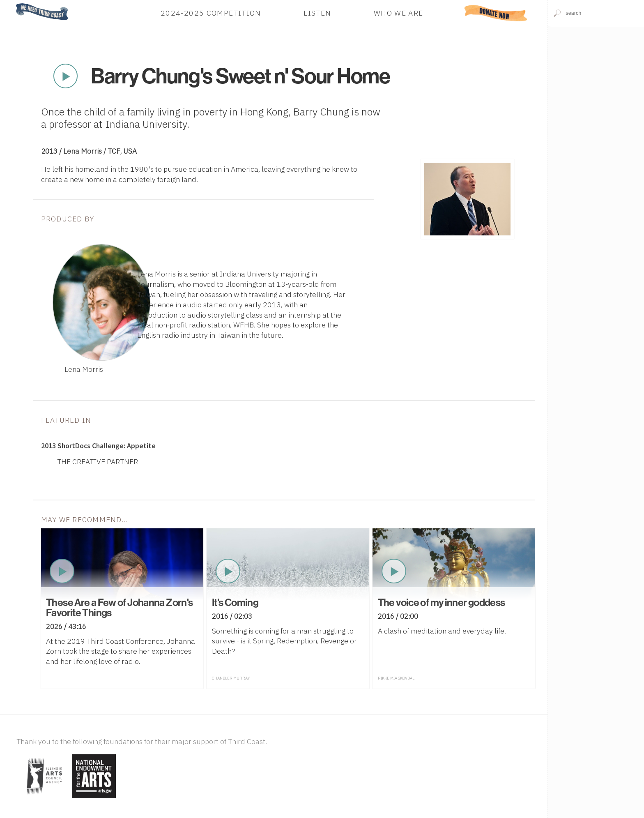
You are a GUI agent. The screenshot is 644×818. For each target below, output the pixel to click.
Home (14, 4)
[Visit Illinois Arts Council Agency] (43, 799)
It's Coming (235, 602)
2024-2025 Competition (211, 13)
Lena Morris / (85, 151)
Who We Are (399, 13)
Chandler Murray (231, 678)
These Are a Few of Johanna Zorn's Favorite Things (119, 607)
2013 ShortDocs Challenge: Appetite (98, 446)
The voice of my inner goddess (442, 602)
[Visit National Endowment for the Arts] (94, 799)
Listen (317, 13)
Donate (496, 13)
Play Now (66, 76)
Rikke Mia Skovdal (396, 678)
